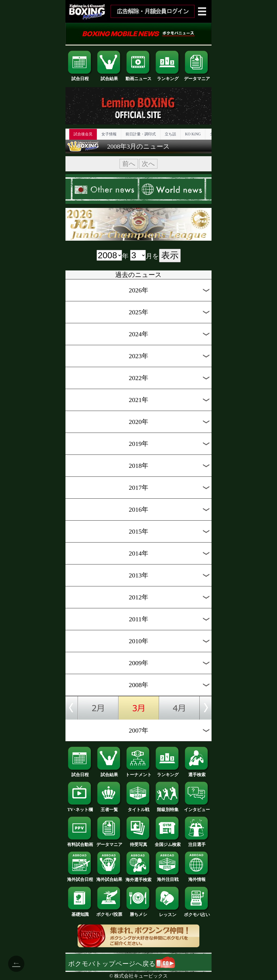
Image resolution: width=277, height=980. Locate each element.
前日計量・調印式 (141, 134)
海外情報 (197, 877)
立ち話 (170, 134)
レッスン (168, 913)
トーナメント (138, 773)
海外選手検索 (138, 878)
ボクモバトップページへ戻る (122, 964)
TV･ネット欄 (80, 808)
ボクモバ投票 (109, 912)
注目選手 (197, 842)
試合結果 (109, 77)
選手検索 (197, 773)
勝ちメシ (138, 912)
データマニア (197, 77)
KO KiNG (193, 134)
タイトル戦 (138, 808)
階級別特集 (168, 808)
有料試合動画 (80, 842)
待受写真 (138, 842)
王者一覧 (109, 808)
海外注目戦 (168, 877)
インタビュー (197, 808)
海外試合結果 (109, 877)
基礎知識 (80, 912)
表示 (170, 255)
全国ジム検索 (168, 842)
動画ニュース (138, 77)
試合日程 (80, 77)
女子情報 (109, 134)
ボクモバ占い (197, 913)
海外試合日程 (80, 877)
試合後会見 (83, 134)
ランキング (168, 77)
